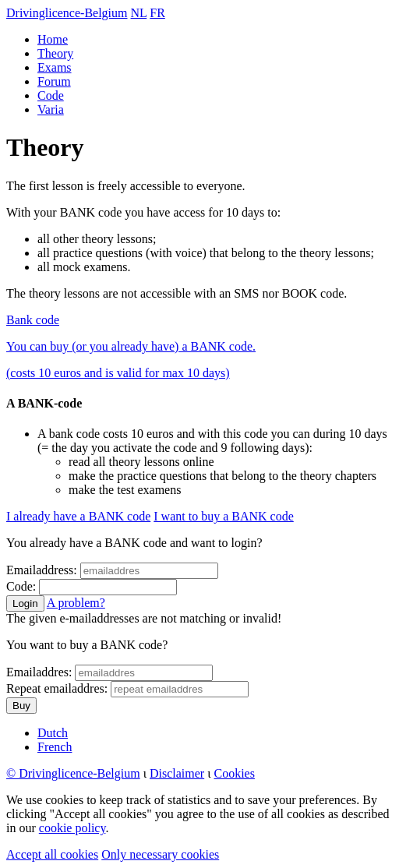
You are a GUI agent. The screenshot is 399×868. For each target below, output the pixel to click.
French (55, 747)
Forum (54, 81)
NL (139, 13)
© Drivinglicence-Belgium (73, 773)
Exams (55, 67)
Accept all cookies (52, 854)
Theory (55, 53)
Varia (51, 109)
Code (51, 95)
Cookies (235, 773)
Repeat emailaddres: (57, 688)
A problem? (76, 603)
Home (53, 39)
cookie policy (72, 828)
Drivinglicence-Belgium (67, 13)
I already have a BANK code (78, 516)
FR (157, 13)
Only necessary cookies (160, 854)
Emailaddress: (42, 570)
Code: (21, 586)
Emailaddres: (39, 672)
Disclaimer (177, 773)
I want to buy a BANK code (224, 516)
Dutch (53, 733)
